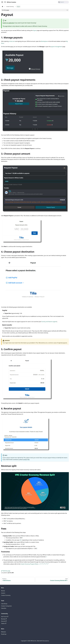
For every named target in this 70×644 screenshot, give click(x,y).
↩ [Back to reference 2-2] (41, 564)
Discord (4, 621)
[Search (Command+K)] (63, 2)
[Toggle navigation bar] (2, 2)
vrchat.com (12, 41)
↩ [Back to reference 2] (39, 564)
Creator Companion (6, 606)
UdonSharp (4, 604)
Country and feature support (49, 322)
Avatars (3, 593)
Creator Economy (6, 595)
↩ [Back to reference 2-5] (46, 564)
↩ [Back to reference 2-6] (48, 564)
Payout (35, 30)
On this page (5, 10)
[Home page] (2, 7)
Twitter (4, 623)
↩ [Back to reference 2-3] (42, 564)
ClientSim (4, 608)
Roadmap (4, 634)
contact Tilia (26, 460)
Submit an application (8, 23)
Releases (3, 632)
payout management (56, 47)
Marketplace (44, 41)
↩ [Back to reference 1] (47, 557)
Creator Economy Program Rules (29, 564)
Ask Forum (5, 617)
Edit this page (6, 571)
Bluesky (4, 619)
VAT (21, 540)
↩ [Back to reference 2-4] (44, 564)
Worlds (3, 591)
